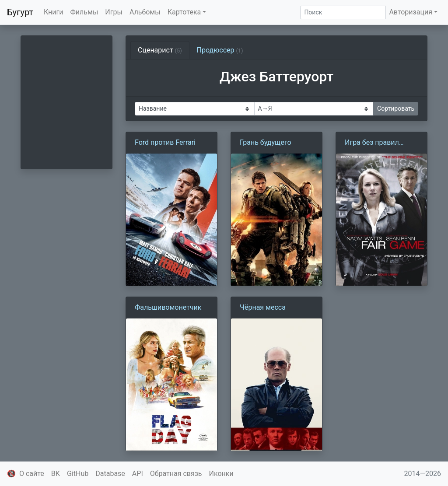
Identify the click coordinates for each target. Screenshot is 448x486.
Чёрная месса (263, 307)
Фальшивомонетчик (168, 307)
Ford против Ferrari (165, 142)
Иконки (221, 474)
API (138, 474)
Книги (54, 12)
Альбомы (145, 12)
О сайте (32, 474)
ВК (56, 474)
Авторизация (411, 12)
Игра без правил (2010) (372, 143)
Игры (114, 12)
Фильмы (84, 12)
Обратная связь (176, 474)
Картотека (184, 12)
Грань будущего (266, 142)
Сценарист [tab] (160, 50)
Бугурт (20, 12)
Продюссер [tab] (220, 50)
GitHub (78, 474)
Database (110, 474)
